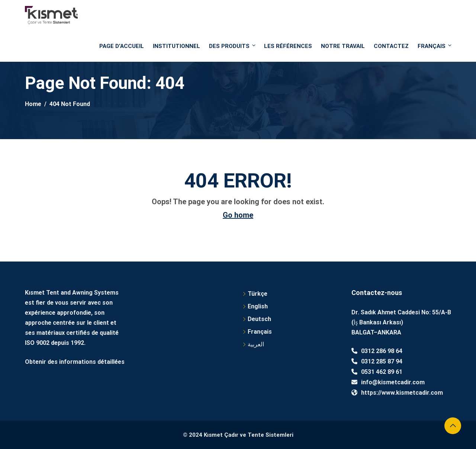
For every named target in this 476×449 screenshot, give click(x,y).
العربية (256, 344)
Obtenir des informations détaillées (75, 362)
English (258, 306)
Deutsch (259, 319)
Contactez (391, 46)
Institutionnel (176, 46)
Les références (288, 46)
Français (434, 46)
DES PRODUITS (233, 46)
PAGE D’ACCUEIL (122, 46)
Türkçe (258, 294)
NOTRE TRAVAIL (343, 46)
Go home (238, 215)
